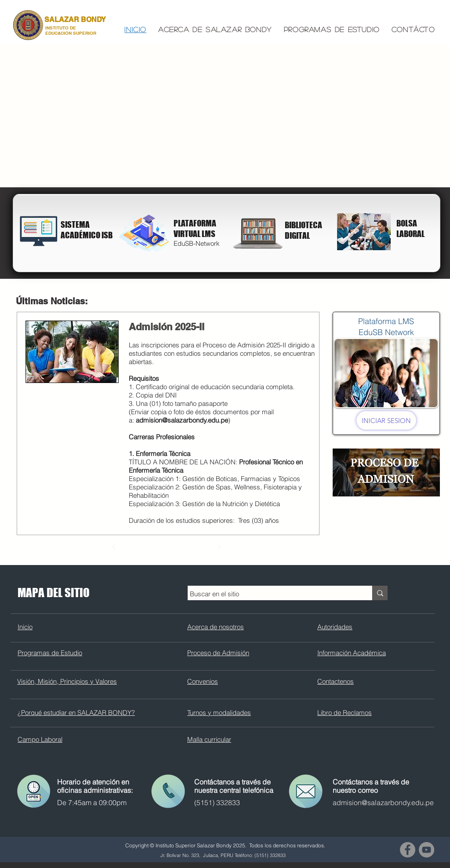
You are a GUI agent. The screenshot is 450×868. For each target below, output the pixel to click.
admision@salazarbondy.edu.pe (182, 420)
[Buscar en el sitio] (272, 594)
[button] (215, 30)
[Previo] (114, 547)
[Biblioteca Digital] (39, 231)
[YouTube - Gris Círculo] (426, 850)
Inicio (25, 627)
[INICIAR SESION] (386, 420)
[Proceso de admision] (386, 472)
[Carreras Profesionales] (364, 232)
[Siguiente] (219, 547)
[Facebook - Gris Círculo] (408, 850)
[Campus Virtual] (146, 233)
